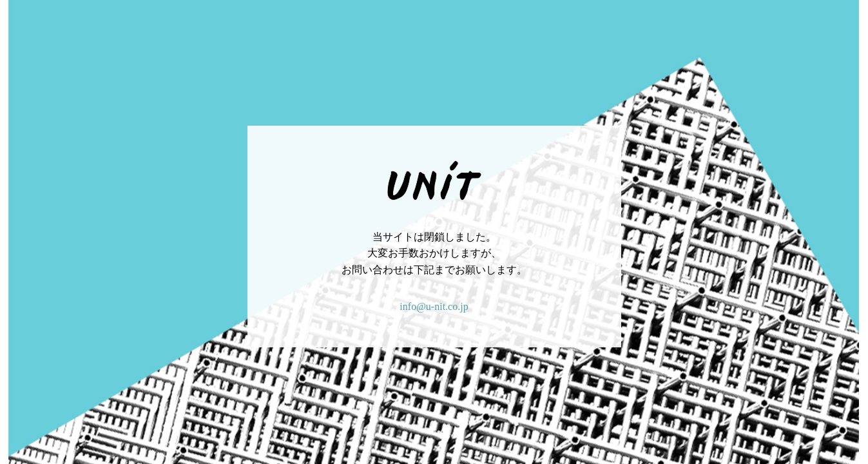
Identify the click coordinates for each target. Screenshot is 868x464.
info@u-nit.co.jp (434, 306)
